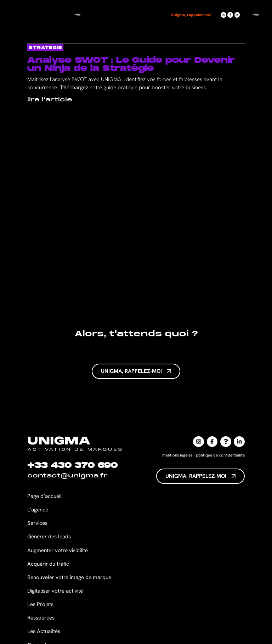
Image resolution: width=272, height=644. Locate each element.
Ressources (41, 618)
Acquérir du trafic (48, 564)
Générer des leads (49, 537)
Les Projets (40, 604)
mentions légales (177, 455)
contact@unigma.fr (67, 476)
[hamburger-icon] (77, 15)
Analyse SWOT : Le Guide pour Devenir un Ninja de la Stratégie (131, 64)
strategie (46, 48)
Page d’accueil (44, 496)
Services (37, 523)
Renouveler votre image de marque (69, 577)
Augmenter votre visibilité (58, 550)
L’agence (38, 510)
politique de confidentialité (220, 455)
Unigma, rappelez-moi (192, 15)
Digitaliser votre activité (56, 591)
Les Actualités (44, 631)
